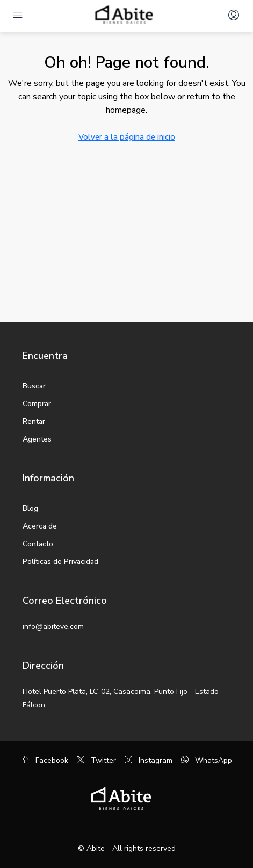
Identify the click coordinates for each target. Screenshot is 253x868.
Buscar (34, 386)
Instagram (149, 760)
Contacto (38, 544)
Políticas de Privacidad (60, 562)
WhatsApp (207, 760)
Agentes (37, 439)
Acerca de (40, 526)
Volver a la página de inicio (127, 137)
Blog (30, 508)
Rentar (34, 421)
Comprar (37, 404)
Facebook (45, 760)
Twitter (96, 760)
